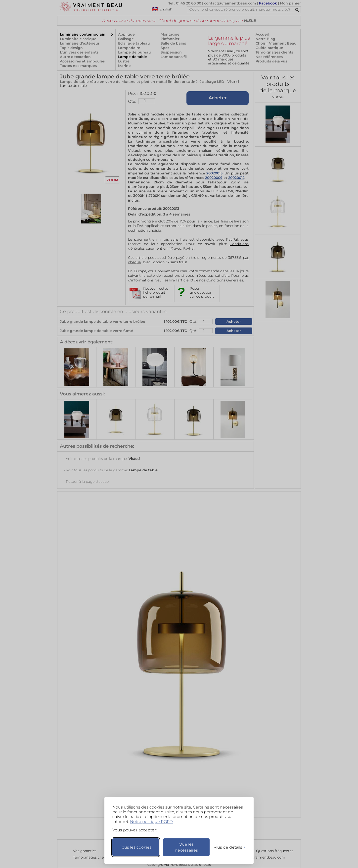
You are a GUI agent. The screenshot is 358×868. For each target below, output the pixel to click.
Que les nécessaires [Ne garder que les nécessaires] (186, 847)
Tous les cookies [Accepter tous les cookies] (136, 847)
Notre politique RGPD (151, 822)
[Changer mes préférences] (227, 847)
